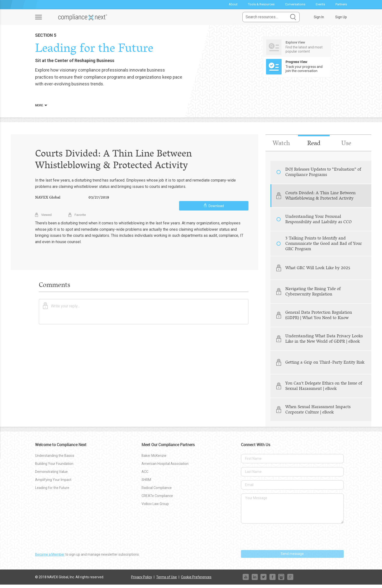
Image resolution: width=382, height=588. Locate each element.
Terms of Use (167, 580)
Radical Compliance (157, 491)
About (233, 4)
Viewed (43, 217)
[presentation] (278, 540)
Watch (281, 147)
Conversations (295, 4)
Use (346, 147)
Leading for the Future (52, 491)
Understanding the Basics (55, 459)
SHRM (146, 483)
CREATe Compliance (157, 499)
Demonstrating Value (51, 475)
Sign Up (341, 17)
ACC (145, 475)
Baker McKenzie (154, 459)
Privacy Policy (142, 580)
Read (314, 147)
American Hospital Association (165, 467)
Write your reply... (61, 308)
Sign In (319, 17)
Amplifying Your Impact (53, 483)
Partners (341, 4)
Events (320, 4)
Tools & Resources (261, 4)
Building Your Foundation (54, 467)
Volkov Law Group (155, 507)
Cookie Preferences (196, 580)
